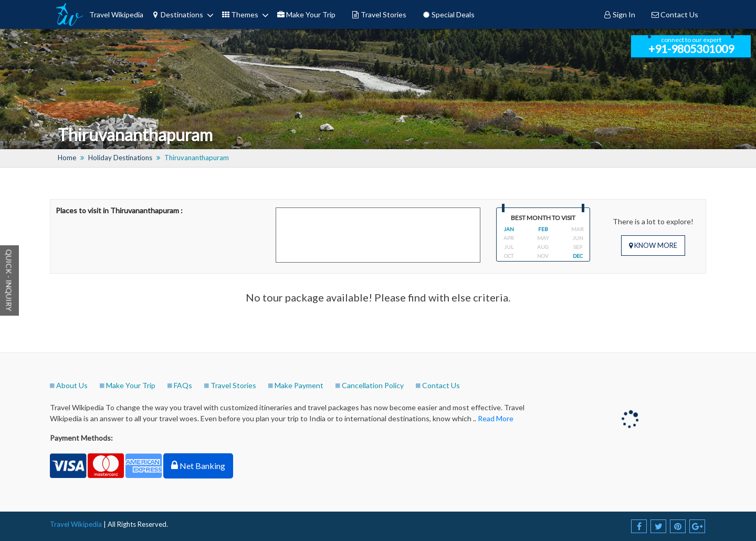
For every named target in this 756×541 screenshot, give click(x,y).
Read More (496, 418)
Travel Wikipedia (116, 14)
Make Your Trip (306, 14)
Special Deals (448, 14)
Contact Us (675, 14)
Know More (653, 245)
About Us (72, 385)
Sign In (619, 14)
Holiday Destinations (120, 158)
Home (67, 158)
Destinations (177, 14)
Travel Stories (379, 14)
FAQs (183, 385)
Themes (240, 14)
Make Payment (299, 385)
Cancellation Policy (373, 385)
